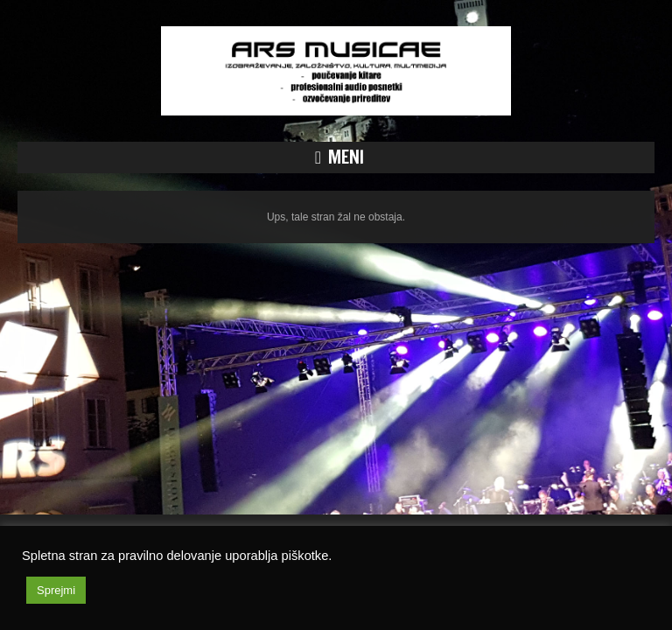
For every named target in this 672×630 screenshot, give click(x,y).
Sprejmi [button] (56, 590)
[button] (336, 157)
